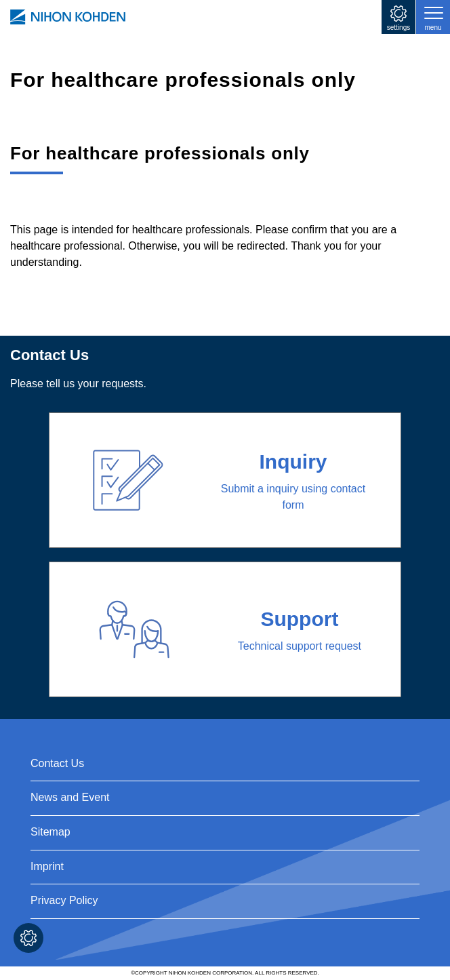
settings (398, 27)
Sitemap (50, 832)
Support (299, 619)
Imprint (47, 866)
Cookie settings (28, 938)
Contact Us (57, 763)
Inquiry (293, 462)
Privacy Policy (64, 900)
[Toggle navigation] (433, 17)
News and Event (70, 797)
